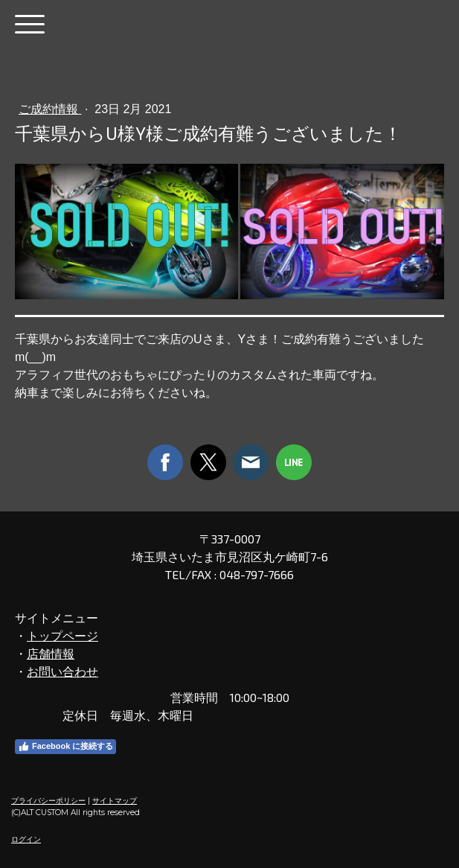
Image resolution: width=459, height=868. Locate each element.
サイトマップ (115, 801)
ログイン (26, 839)
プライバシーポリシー (48, 801)
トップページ (62, 635)
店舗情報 (51, 653)
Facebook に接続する (65, 747)
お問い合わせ (62, 671)
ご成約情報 (50, 109)
